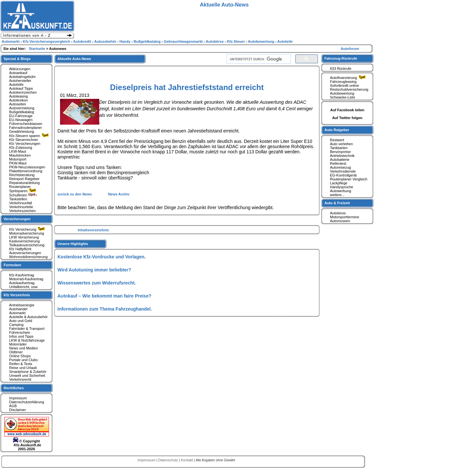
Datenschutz (169, 460)
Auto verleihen (341, 144)
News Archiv (119, 194)
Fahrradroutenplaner (25, 128)
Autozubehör (106, 41)
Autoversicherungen (25, 253)
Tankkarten (339, 148)
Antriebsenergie (22, 305)
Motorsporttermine (345, 217)
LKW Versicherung (24, 237)
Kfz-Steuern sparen (30, 136)
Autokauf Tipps (21, 88)
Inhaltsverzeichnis (93, 230)
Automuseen (340, 221)
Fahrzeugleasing (343, 82)
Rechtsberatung (22, 175)
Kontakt (187, 460)
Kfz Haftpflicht (20, 249)
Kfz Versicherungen (25, 144)
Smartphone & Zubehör (28, 372)
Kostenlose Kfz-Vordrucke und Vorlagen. (102, 257)
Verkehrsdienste (343, 171)
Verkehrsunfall (21, 203)
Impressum (18, 398)
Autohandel (18, 309)
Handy (125, 41)
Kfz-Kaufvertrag (22, 275)
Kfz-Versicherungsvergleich (47, 41)
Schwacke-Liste (343, 97)
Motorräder (18, 344)
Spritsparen (23, 191)
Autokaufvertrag (22, 283)
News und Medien (23, 348)
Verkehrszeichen (22, 211)
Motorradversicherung (27, 233)
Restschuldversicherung (349, 89)
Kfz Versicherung (28, 229)
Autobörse (215, 41)
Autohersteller (20, 81)
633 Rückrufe (341, 69)
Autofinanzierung (349, 78)
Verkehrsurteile (21, 207)
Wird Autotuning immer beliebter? (94, 270)
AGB (13, 406)
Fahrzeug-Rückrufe (341, 58)
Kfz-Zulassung (21, 147)
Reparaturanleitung (24, 183)
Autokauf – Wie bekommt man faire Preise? (104, 296)
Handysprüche (342, 187)
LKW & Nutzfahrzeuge (27, 340)
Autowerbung (341, 191)
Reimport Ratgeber (24, 179)
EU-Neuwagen (21, 120)
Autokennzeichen (23, 92)
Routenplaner (20, 187)
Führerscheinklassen (26, 124)
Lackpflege (339, 183)
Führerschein (20, 332)
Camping (16, 325)
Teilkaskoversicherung (27, 245)
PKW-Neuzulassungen (27, 167)
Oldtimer (16, 352)
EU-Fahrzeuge (21, 116)
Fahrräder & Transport (27, 329)
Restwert (337, 140)
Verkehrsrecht (20, 379)
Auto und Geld (21, 321)
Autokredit (83, 41)
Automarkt (17, 313)
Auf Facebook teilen (347, 110)
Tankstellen (18, 199)
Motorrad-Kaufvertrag (26, 279)
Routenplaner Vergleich (349, 179)
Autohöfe (16, 84)
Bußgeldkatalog (22, 112)
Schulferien (23, 195)
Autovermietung (22, 108)
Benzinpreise (340, 152)
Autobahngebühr (22, 77)
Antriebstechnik (342, 156)
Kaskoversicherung (24, 241)
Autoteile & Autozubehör (28, 317)
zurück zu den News (75, 194)
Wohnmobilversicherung (28, 257)
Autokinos (338, 213)
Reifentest (338, 163)
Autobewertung (342, 93)
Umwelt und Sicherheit (27, 376)
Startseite (37, 49)
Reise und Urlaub (23, 368)
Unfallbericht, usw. (24, 287)
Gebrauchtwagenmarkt (184, 41)
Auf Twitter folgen (347, 118)
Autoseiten (18, 104)
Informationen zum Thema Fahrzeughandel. (105, 309)
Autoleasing (19, 96)
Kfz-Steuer (236, 41)
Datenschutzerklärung (27, 402)
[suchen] (258, 59)
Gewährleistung (22, 131)
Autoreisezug (340, 167)
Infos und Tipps (21, 336)
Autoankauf (18, 73)
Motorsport (18, 159)
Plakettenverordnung (26, 171)
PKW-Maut (18, 163)
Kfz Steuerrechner (24, 140)
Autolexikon (18, 100)
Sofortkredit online (345, 85)
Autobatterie (340, 160)
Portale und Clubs (23, 360)
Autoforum (350, 49)
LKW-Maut (18, 151)
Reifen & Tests (21, 364)
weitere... (337, 195)
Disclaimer (17, 410)
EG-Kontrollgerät (343, 175)
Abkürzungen (20, 69)
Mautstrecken (20, 155)
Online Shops (20, 356)
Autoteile (285, 41)
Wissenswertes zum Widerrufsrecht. (97, 283)
